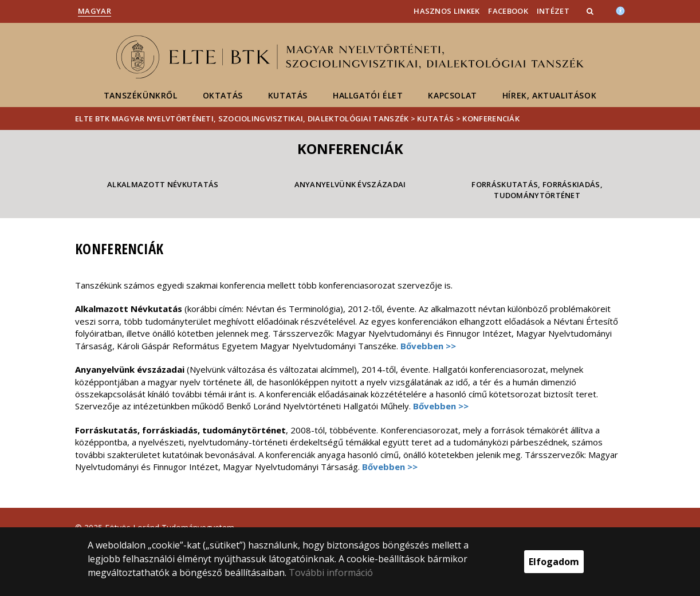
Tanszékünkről (141, 95)
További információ (331, 573)
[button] (591, 11)
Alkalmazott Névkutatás (163, 184)
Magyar (95, 11)
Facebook (508, 11)
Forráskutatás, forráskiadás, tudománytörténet (537, 190)
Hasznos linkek (447, 11)
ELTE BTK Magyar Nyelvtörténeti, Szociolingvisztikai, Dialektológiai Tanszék (242, 119)
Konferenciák (491, 119)
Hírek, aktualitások (549, 95)
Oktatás (223, 95)
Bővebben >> (428, 346)
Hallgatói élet (368, 95)
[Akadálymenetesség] (620, 10)
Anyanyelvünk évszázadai (350, 184)
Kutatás (288, 95)
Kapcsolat (452, 95)
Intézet (553, 11)
